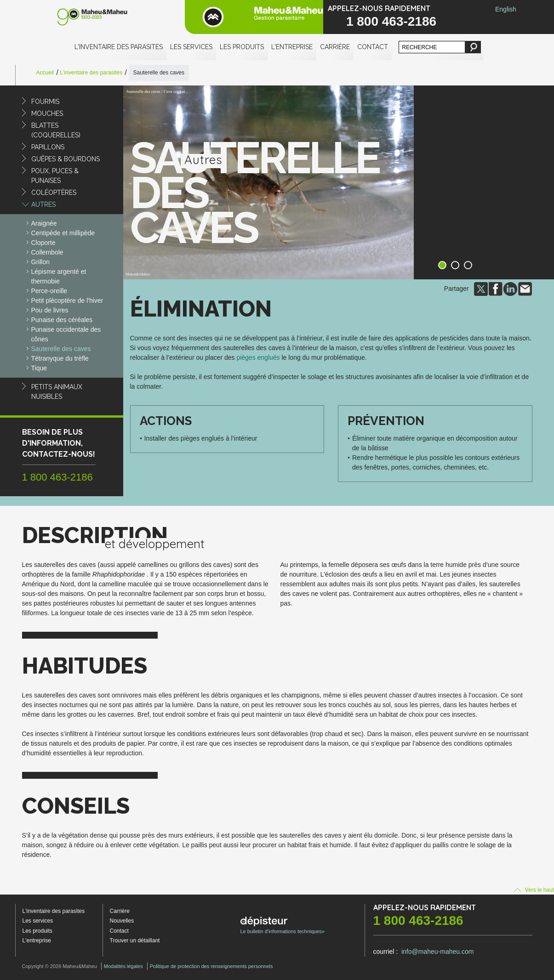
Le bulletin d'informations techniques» (283, 925)
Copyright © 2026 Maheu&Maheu (60, 966)
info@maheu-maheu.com (437, 952)
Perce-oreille (49, 291)
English (506, 9)
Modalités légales (123, 966)
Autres (43, 204)
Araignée (44, 223)
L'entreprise (292, 47)
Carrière (335, 47)
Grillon (40, 262)
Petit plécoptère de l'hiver (67, 300)
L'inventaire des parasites (119, 47)
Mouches (47, 113)
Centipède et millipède (63, 233)
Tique (39, 368)
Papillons (48, 147)
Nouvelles (122, 921)
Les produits (242, 47)
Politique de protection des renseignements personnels (211, 966)
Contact (373, 47)
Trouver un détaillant (135, 940)
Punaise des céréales (62, 320)
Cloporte (43, 243)
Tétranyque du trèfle (60, 358)
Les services (191, 47)
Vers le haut (534, 890)
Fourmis (45, 102)
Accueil (45, 73)
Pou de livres (50, 310)
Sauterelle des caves (61, 349)
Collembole (47, 252)
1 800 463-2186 (391, 21)
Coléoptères (54, 193)
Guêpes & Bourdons (66, 159)
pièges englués (258, 357)
